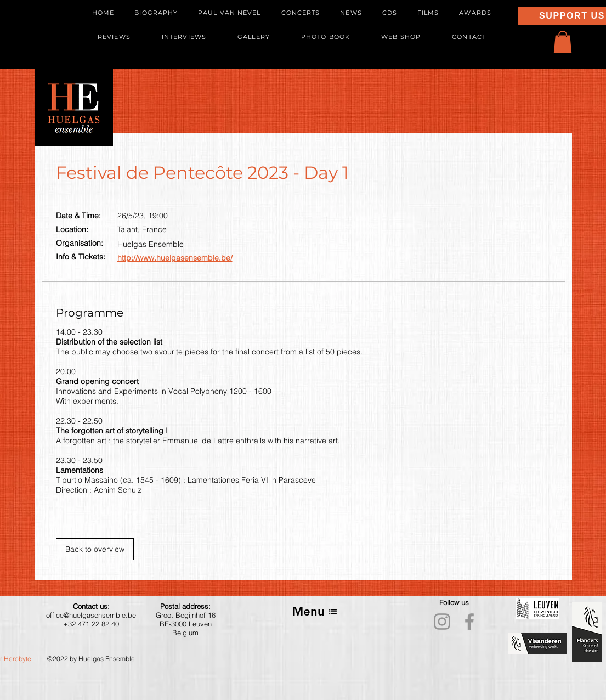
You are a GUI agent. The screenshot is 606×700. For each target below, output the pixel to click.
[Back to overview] (95, 549)
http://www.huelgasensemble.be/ (175, 258)
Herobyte (18, 659)
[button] (563, 42)
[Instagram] (442, 622)
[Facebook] (469, 622)
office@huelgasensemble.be (91, 615)
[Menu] (315, 611)
